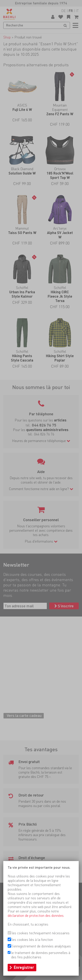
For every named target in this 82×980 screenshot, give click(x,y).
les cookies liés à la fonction (32, 940)
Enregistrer (24, 967)
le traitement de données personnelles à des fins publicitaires (41, 955)
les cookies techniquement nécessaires (41, 933)
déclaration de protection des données (36, 916)
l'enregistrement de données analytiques (41, 946)
